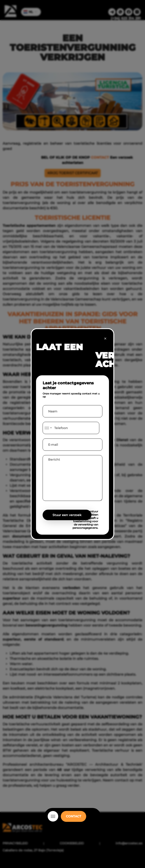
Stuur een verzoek (67, 515)
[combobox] (48, 428)
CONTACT (73, 816)
